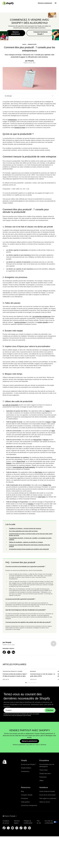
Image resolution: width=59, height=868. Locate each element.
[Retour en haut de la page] (5, 762)
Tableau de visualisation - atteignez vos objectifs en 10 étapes (26, 542)
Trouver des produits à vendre (13, 671)
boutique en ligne (20, 128)
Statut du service (45, 802)
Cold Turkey (42, 497)
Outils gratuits (25, 802)
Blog (22, 791)
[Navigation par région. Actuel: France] (10, 816)
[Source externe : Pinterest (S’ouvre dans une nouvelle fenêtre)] (29, 828)
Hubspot (9, 463)
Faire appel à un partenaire (48, 798)
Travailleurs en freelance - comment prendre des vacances (25, 528)
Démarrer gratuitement (16, 33)
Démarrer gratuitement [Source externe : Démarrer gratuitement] (45, 3)
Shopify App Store (45, 774)
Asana (48, 422)
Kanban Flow (47, 485)
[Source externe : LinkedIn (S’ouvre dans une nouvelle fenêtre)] (13, 652)
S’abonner (50, 710)
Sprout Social (21, 461)
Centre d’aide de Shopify (47, 791)
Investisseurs (25, 771)
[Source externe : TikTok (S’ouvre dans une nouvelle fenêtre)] (21, 828)
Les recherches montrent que (41, 316)
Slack (53, 431)
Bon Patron (39, 472)
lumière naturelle (43, 322)
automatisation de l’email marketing (24, 467)
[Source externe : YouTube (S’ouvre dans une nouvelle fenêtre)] (13, 828)
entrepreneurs (12, 120)
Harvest (46, 440)
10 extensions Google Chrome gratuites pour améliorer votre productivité (29, 549)
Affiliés (41, 781)
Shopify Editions (26, 768)
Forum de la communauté (47, 795)
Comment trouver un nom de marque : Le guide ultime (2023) (43, 675)
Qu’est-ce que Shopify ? (29, 764)
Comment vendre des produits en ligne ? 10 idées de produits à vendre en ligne (15, 675)
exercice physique (20, 322)
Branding (33, 671)
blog (24, 44)
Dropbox (31, 504)
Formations (25, 798)
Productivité (32, 44)
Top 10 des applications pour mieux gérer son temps (23, 531)
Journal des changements (29, 805)
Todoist (48, 411)
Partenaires (43, 777)
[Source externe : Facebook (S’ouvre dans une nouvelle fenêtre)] (4, 652)
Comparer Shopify (27, 795)
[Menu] (56, 3)
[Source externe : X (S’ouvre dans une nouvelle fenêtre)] (9, 652)
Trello (54, 422)
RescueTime (37, 440)
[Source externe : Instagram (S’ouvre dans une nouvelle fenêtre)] (17, 828)
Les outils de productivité (10, 405)
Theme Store (43, 770)
